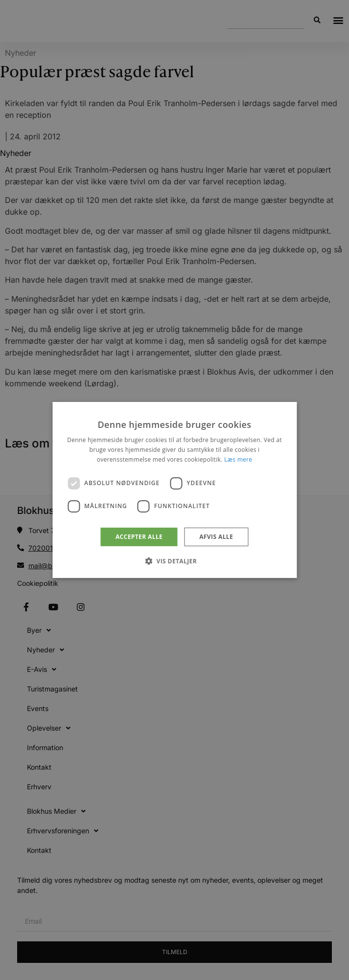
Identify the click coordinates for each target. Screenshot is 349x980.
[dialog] (174, 490)
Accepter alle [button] (139, 537)
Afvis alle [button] (216, 537)
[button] (174, 561)
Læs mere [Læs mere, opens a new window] (238, 459)
